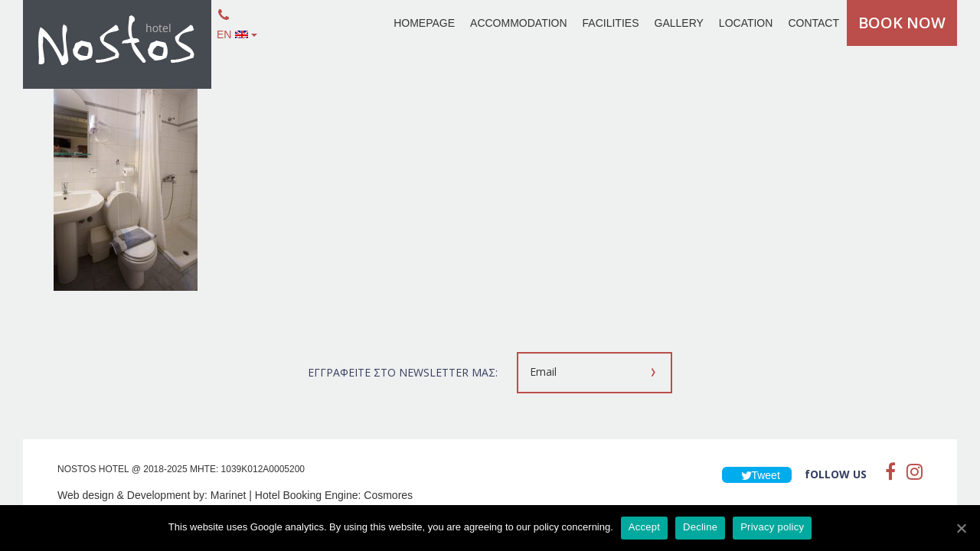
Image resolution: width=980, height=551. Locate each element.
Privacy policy (772, 527)
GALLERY (679, 23)
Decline (700, 527)
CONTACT (813, 23)
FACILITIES (611, 23)
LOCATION (746, 23)
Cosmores (388, 495)
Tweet (757, 475)
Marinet (229, 495)
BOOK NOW (902, 23)
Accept (644, 527)
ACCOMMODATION (519, 23)
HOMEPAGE (424, 23)
